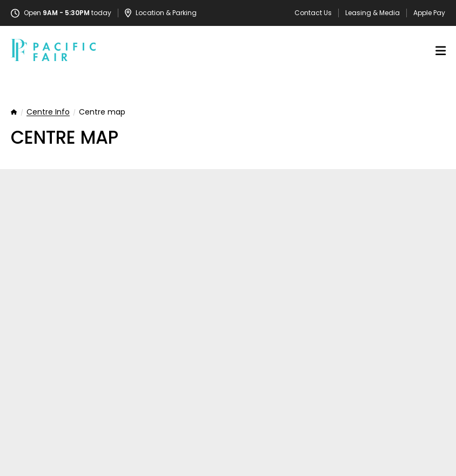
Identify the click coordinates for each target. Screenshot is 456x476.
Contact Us (313, 13)
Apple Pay (429, 13)
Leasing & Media (373, 13)
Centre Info (48, 112)
